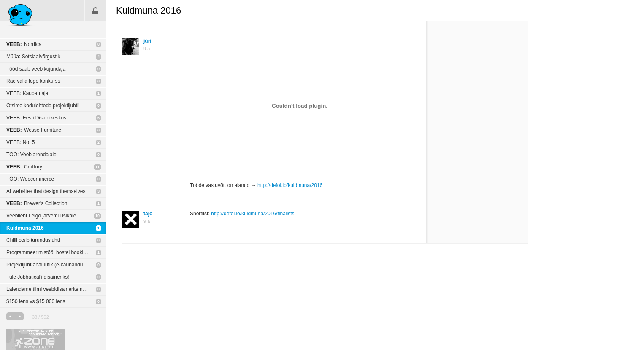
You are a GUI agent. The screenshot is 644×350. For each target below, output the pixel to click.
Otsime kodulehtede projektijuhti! (43, 106)
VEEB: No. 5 (20, 142)
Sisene (95, 11)
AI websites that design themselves (46, 191)
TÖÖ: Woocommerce (30, 179)
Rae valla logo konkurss (33, 81)
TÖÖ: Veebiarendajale (31, 155)
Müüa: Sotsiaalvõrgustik (33, 57)
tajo (148, 214)
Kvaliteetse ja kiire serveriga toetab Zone (36, 339)
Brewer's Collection (37, 203)
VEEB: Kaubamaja (27, 93)
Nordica (24, 44)
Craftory (24, 167)
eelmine (11, 316)
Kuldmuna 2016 (25, 228)
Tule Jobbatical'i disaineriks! (38, 277)
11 (97, 167)
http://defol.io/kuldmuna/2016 (290, 185)
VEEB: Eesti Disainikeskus (36, 118)
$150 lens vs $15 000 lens (36, 301)
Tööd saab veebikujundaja (36, 69)
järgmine (19, 316)
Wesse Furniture (34, 130)
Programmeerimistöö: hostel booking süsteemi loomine (56, 252)
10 (97, 216)
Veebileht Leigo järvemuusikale (41, 216)
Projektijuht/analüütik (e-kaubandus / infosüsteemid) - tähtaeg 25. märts (56, 265)
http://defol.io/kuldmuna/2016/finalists (253, 214)
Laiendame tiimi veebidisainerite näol (48, 289)
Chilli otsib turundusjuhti (33, 240)
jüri (147, 41)
